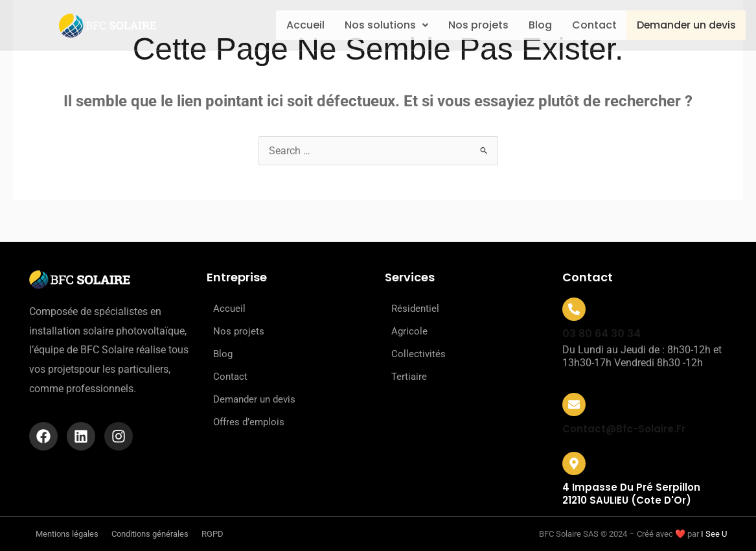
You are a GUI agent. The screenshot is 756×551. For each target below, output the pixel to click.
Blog (532, 25)
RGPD (212, 534)
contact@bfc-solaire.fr (624, 429)
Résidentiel (415, 309)
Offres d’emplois (249, 422)
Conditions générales (150, 534)
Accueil (287, 25)
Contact (589, 25)
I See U (714, 534)
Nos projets (467, 25)
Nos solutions (372, 25)
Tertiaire (409, 377)
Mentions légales (67, 534)
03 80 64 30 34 (601, 334)
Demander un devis (684, 26)
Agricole (409, 331)
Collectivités (418, 354)
